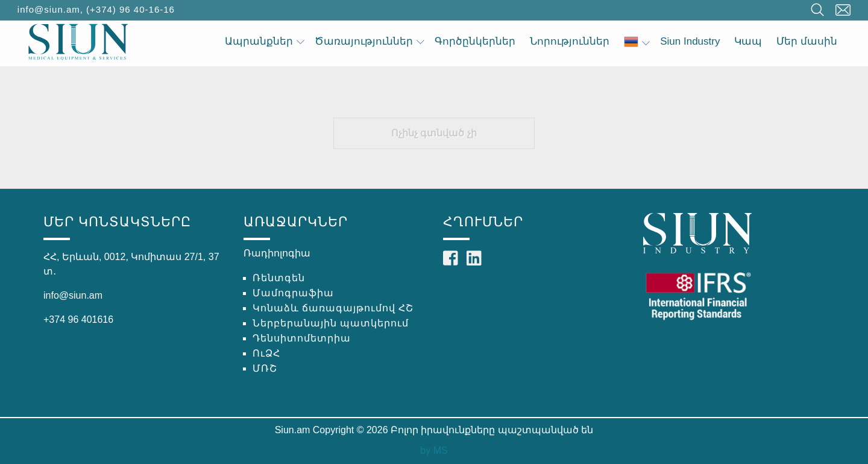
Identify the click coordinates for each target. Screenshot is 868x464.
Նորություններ (570, 41)
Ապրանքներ (265, 41)
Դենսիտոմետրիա (302, 338)
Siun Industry (690, 41)
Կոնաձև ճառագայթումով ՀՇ (333, 308)
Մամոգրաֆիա (293, 293)
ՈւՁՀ (266, 353)
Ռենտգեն (279, 278)
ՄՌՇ (265, 368)
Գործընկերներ (475, 41)
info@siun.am (49, 9)
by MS (434, 450)
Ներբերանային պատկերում (331, 323)
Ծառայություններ (370, 41)
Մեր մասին (807, 41)
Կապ (748, 41)
